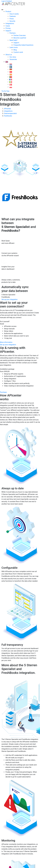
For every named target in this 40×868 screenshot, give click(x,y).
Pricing (8, 28)
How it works (14, 14)
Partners (13, 33)
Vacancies (13, 59)
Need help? (13, 40)
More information (6, 342)
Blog (15, 50)
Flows (12, 19)
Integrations (10, 23)
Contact (9, 1)
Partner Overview (20, 35)
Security (12, 21)
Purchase (3, 392)
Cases (8, 26)
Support (8, 31)
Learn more (14, 47)
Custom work (18, 52)
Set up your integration (9, 299)
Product (8, 12)
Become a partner (20, 38)
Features (13, 16)
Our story (13, 57)
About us (9, 55)
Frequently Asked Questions (23, 45)
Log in (4, 1)
